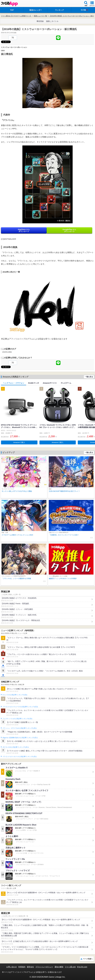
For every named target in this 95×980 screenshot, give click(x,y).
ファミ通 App (9, 4)
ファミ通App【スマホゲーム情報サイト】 (16, 16)
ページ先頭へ (88, 959)
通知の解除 (59, 967)
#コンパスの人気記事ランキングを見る (15, 695)
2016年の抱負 (7, 352)
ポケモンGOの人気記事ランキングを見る (16, 747)
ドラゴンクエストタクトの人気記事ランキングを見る (20, 757)
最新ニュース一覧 (40, 16)
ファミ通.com (70, 967)
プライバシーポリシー (44, 967)
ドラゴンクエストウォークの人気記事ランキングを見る (20, 707)
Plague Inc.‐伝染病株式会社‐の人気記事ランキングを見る (20, 738)
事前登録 (40, 21)
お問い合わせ (12, 967)
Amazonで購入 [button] (19, 442)
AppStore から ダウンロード (24, 230)
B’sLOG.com (82, 967)
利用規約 (22, 967)
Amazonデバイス (50, 383)
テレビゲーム (66, 383)
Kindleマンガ (33, 383)
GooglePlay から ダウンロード (69, 230)
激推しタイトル (52, 21)
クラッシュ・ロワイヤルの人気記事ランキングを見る (20, 728)
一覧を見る (89, 377)
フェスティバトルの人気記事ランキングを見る (17, 719)
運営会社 (30, 967)
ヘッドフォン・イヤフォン (14, 383)
